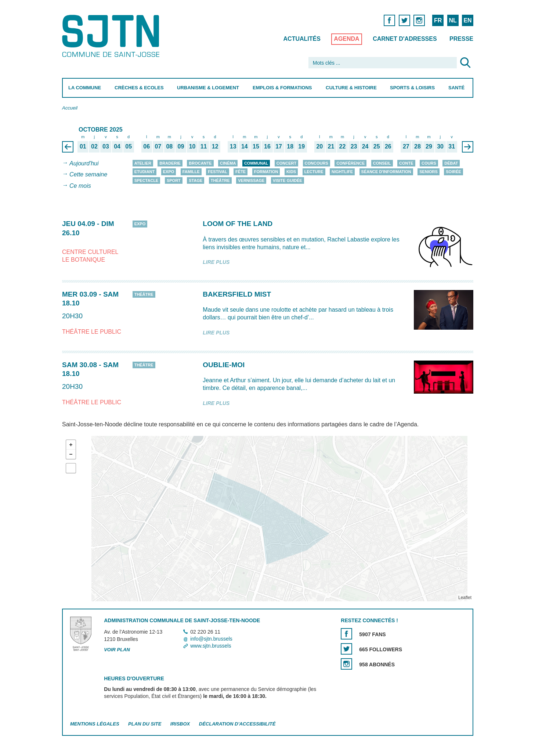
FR (438, 20)
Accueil (70, 108)
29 (429, 146)
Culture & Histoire (351, 88)
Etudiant (144, 172)
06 (147, 146)
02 (94, 146)
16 (267, 146)
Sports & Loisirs (412, 88)
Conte (406, 163)
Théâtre (220, 180)
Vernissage (251, 180)
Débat (451, 163)
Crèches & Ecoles (139, 88)
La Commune (85, 88)
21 (331, 146)
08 (169, 146)
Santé (456, 88)
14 (244, 146)
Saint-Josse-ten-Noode (112, 36)
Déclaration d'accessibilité (237, 724)
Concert (286, 163)
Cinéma (228, 163)
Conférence (350, 163)
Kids (291, 172)
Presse (461, 39)
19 (301, 146)
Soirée (453, 172)
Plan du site (145, 724)
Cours (429, 163)
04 (117, 146)
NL (453, 20)
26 (388, 146)
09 (181, 146)
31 (452, 146)
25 (376, 146)
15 (256, 146)
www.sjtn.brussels (211, 646)
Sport (173, 180)
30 (440, 146)
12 (215, 146)
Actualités (302, 39)
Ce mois (80, 186)
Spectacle (146, 180)
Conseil (382, 163)
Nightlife (342, 172)
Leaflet (464, 598)
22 (342, 146)
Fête (241, 172)
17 (279, 146)
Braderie (170, 163)
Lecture (314, 172)
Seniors (429, 172)
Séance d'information (386, 172)
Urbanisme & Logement (208, 88)
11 (203, 146)
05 (129, 146)
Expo (168, 172)
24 (365, 146)
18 (290, 146)
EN (467, 20)
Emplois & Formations (282, 88)
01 (83, 146)
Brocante (200, 163)
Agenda (346, 39)
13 (233, 146)
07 (158, 146)
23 (354, 146)
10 (192, 146)
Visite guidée (287, 180)
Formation (266, 172)
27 (406, 146)
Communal (256, 163)
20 (319, 146)
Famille (191, 172)
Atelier (142, 163)
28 (417, 146)
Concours (316, 163)
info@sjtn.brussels (211, 639)
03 (106, 146)
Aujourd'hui (84, 163)
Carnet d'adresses (405, 39)
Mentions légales (95, 724)
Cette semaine (88, 175)
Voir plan (117, 650)
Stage (196, 180)
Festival (217, 172)
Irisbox (180, 724)
